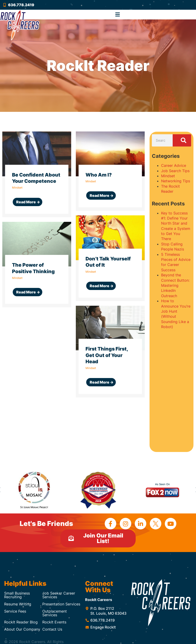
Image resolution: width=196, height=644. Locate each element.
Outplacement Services (55, 613)
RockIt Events (54, 622)
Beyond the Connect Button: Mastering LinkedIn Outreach (175, 285)
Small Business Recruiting (17, 595)
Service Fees (15, 611)
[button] (118, 15)
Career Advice (174, 165)
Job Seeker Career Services (59, 595)
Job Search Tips (175, 171)
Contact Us (52, 629)
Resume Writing (18, 604)
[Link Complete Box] (37, 174)
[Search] (182, 140)
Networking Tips (176, 181)
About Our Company (22, 629)
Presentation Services (61, 604)
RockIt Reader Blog (21, 622)
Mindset (168, 176)
